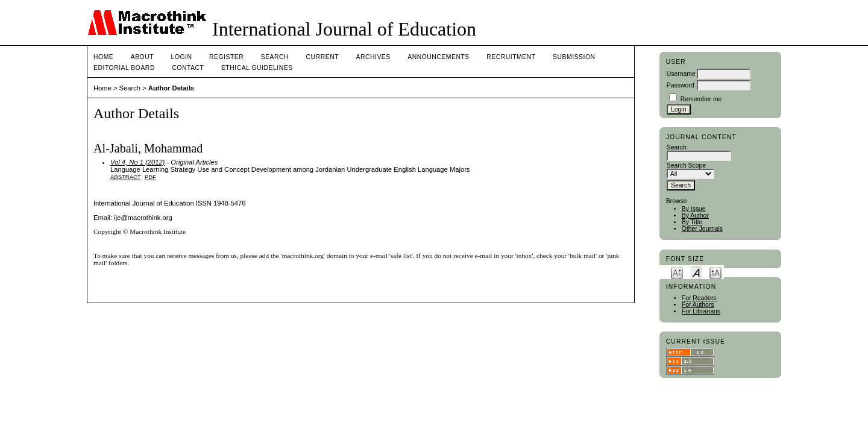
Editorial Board (124, 68)
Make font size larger (715, 272)
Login (182, 57)
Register (226, 57)
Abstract (126, 177)
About (142, 57)
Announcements (439, 57)
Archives (373, 57)
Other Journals (702, 229)
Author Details (171, 88)
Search (275, 57)
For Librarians (701, 311)
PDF (150, 177)
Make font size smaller (677, 272)
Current (322, 57)
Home (103, 57)
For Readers (699, 298)
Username (681, 74)
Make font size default (696, 272)
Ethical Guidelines (257, 68)
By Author (695, 215)
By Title (692, 222)
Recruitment (511, 57)
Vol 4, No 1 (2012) (137, 162)
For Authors (698, 305)
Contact (188, 68)
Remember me (701, 99)
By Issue (694, 209)
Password (681, 85)
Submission (574, 57)
